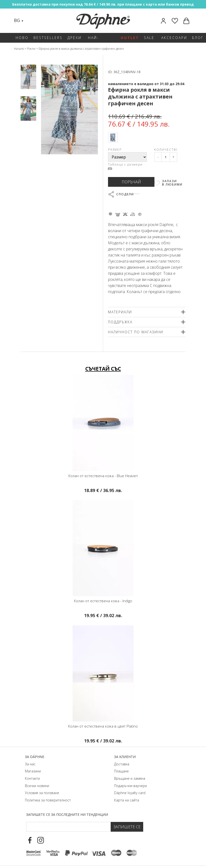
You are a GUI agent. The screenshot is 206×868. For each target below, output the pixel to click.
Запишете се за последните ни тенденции (67, 814)
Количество (166, 150)
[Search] (32, 21)
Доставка (122, 764)
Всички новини (37, 786)
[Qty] (166, 157)
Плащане (121, 771)
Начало (19, 49)
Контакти (32, 778)
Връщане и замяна (130, 778)
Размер (115, 150)
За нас (30, 764)
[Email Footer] (68, 827)
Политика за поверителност (48, 800)
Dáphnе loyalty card (130, 793)
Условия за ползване (42, 793)
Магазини (33, 771)
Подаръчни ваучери (130, 786)
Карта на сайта (127, 800)
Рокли (31, 49)
